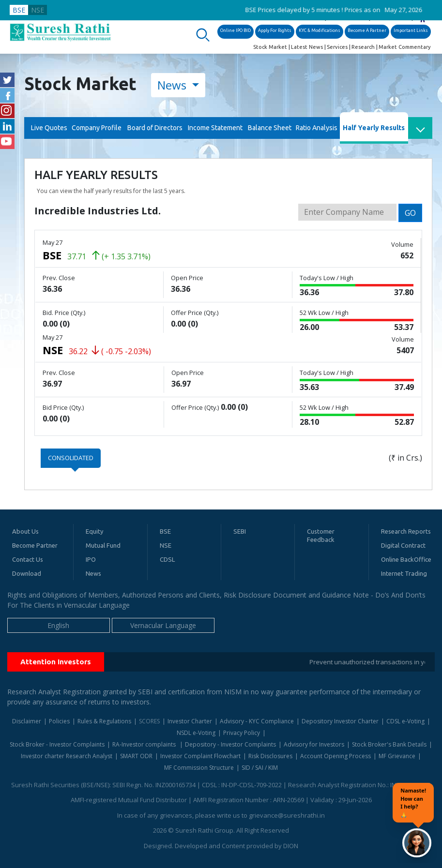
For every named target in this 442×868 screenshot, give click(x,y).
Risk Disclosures (270, 756)
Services (337, 47)
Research (363, 47)
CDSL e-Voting (405, 721)
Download (27, 573)
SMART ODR (136, 756)
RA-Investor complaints (145, 744)
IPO (91, 559)
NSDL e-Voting (196, 733)
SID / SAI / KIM (260, 768)
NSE (38, 10)
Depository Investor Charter (340, 721)
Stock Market (270, 47)
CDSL (167, 559)
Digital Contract (403, 545)
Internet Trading (404, 573)
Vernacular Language (163, 625)
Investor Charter (190, 721)
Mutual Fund (103, 545)
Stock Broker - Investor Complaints (57, 744)
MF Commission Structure (199, 768)
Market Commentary (404, 47)
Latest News (307, 47)
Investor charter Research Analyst (67, 756)
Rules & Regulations (104, 721)
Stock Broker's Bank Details (389, 744)
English (58, 625)
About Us (25, 531)
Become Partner (35, 545)
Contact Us (28, 559)
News (173, 85)
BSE (19, 10)
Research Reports (406, 531)
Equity (94, 531)
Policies (59, 721)
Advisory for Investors (314, 744)
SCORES (149, 721)
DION (291, 846)
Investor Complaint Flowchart (200, 756)
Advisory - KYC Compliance (257, 721)
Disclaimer (27, 721)
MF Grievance (397, 756)
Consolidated (71, 458)
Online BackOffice (406, 559)
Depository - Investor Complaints (230, 744)
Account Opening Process (335, 756)
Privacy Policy (242, 733)
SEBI (240, 531)
